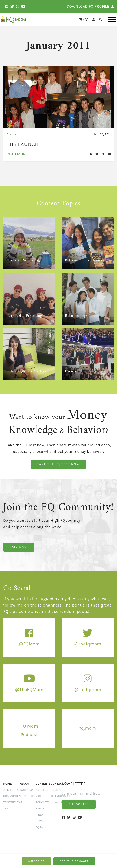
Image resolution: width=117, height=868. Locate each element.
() (84, 20)
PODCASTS (43, 801)
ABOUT (25, 783)
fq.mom (88, 727)
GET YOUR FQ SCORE (74, 861)
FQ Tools (41, 826)
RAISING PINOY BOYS (41, 814)
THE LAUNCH (20, 144)
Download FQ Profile (28, 795)
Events (11, 134)
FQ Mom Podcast (29, 729)
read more (17, 153)
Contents (43, 783)
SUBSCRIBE (36, 861)
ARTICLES (42, 789)
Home (7, 783)
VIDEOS (40, 795)
